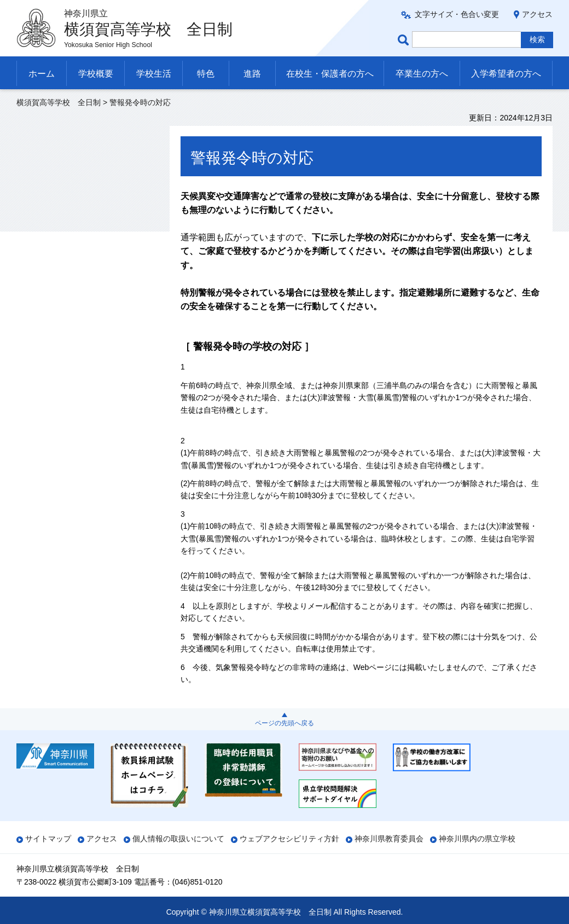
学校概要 (96, 74)
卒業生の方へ (422, 74)
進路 (252, 74)
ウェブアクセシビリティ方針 (289, 839)
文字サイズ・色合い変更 (457, 14)
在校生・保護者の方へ (330, 74)
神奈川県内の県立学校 (477, 839)
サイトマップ (48, 839)
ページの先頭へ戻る (284, 723)
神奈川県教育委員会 (389, 839)
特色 (206, 74)
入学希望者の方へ (506, 74)
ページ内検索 (405, 40)
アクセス (537, 14)
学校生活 (154, 74)
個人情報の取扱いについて (178, 839)
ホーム (42, 74)
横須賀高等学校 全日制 (59, 102)
